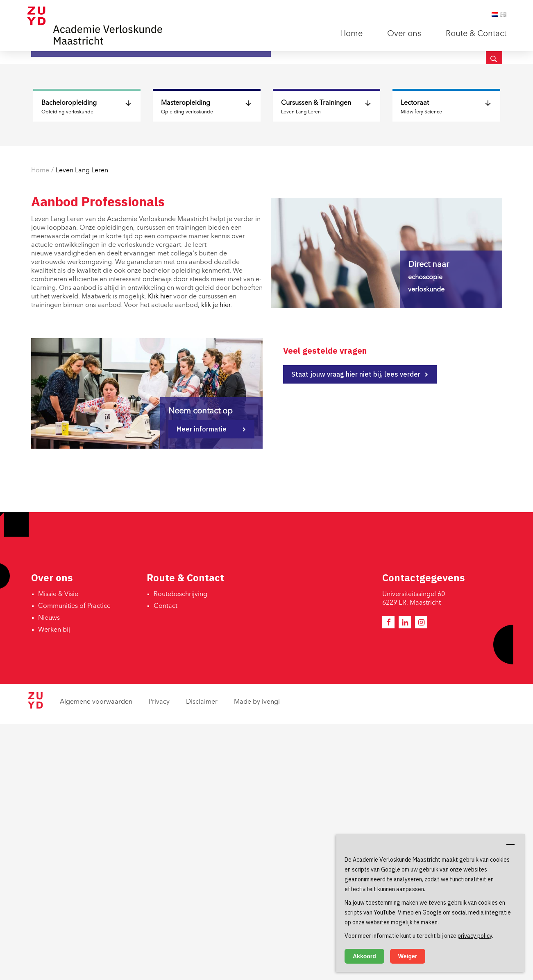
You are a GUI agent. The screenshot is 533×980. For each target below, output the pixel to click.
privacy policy (475, 936)
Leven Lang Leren (82, 427)
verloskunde (426, 546)
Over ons (404, 34)
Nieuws (49, 874)
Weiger (408, 956)
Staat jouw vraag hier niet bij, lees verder (356, 630)
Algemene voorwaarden (96, 958)
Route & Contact (476, 34)
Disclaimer (202, 958)
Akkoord (364, 956)
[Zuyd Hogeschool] (35, 963)
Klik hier (160, 553)
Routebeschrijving (180, 851)
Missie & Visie (58, 851)
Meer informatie (202, 685)
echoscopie (425, 534)
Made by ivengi (257, 958)
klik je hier (216, 562)
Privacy (159, 958)
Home (351, 34)
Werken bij (54, 886)
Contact (166, 863)
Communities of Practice (74, 863)
